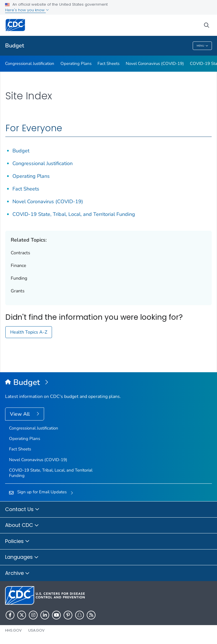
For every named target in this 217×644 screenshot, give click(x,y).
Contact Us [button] (22, 510)
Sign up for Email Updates (42, 492)
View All (20, 414)
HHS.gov (13, 630)
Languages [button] (22, 557)
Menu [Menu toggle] (202, 46)
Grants (18, 291)
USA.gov (36, 630)
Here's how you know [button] (27, 10)
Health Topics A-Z (29, 332)
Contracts (20, 253)
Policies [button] (17, 542)
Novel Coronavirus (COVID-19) (155, 63)
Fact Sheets (108, 63)
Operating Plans (76, 63)
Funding (19, 278)
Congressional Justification (30, 63)
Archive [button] (17, 573)
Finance (19, 266)
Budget (15, 46)
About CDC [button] (22, 525)
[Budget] (108, 383)
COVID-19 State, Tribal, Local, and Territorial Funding (74, 214)
